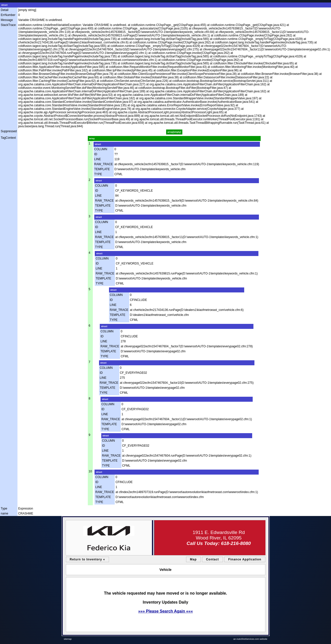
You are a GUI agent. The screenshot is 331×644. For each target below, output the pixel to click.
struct (4, 5)
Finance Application (245, 559)
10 (90, 471)
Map (193, 559)
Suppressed (9, 131)
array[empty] (174, 132)
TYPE (98, 174)
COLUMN (101, 149)
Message (7, 20)
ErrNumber (8, 15)
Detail (5, 10)
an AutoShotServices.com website (250, 639)
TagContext (8, 138)
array (92, 138)
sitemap (68, 639)
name (4, 514)
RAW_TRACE (104, 164)
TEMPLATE (102, 169)
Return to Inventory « (88, 559)
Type (4, 509)
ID (96, 154)
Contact (213, 559)
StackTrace (8, 25)
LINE (98, 159)
